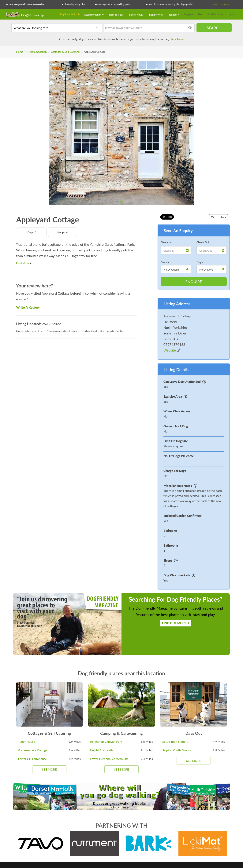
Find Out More (222, 4)
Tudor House (27, 741)
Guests (165, 262)
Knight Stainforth (102, 750)
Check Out (203, 242)
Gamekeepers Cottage (33, 750)
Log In (231, 15)
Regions (174, 15)
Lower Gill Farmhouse (32, 759)
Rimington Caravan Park (106, 741)
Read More (24, 263)
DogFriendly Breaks (70, 15)
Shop (200, 15)
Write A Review (28, 307)
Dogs (200, 262)
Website (172, 350)
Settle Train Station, (175, 741)
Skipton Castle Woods (177, 750)
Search (214, 28)
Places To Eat (136, 15)
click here (177, 39)
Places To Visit (116, 15)
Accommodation (93, 15)
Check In (166, 242)
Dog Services (156, 15)
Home (20, 52)
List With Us (213, 15)
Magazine (189, 15)
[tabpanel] (121, 133)
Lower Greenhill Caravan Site (109, 759)
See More (49, 769)
